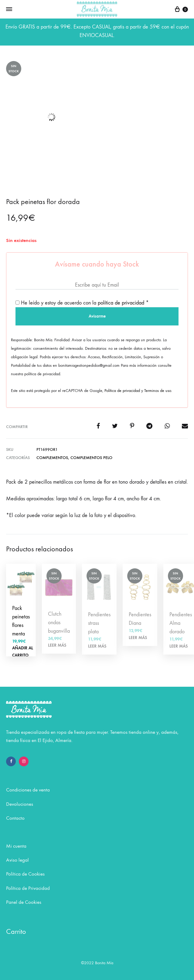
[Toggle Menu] (9, 9)
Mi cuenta (16, 846)
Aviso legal (17, 860)
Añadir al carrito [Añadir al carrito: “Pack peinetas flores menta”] (23, 652)
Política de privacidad (122, 391)
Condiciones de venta (28, 790)
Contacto (15, 818)
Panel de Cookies (24, 902)
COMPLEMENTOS (52, 458)
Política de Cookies (25, 874)
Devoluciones (20, 804)
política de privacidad (121, 303)
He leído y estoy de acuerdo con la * (82, 303)
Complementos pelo (91, 458)
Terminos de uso (158, 391)
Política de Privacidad (28, 888)
